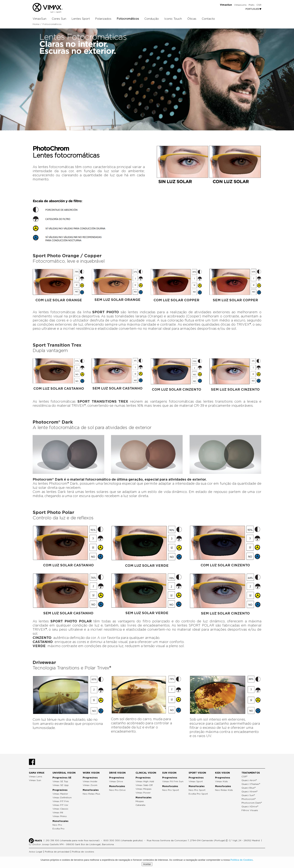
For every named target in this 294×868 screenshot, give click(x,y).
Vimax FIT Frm (61, 801)
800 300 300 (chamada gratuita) (123, 840)
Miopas (140, 801)
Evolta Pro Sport (198, 794)
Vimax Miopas (144, 789)
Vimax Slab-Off (144, 785)
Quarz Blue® (249, 788)
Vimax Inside (90, 781)
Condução (152, 19)
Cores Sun (59, 19)
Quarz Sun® (248, 795)
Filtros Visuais (250, 810)
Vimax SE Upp (61, 785)
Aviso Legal (36, 852)
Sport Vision (197, 773)
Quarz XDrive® (250, 807)
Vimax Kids (221, 781)
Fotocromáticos (128, 19)
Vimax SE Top (60, 781)
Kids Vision (222, 773)
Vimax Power (143, 793)
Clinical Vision (146, 773)
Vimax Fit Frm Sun (173, 781)
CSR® (244, 777)
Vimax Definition (62, 798)
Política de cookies (83, 852)
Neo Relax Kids (224, 790)
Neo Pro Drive (117, 790)
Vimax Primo (60, 816)
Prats (252, 5)
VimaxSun (39, 19)
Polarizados (103, 19)
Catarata (140, 805)
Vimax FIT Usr (60, 805)
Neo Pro (57, 825)
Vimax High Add (145, 781)
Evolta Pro (58, 829)
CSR (259, 5)
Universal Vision (64, 773)
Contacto (208, 19)
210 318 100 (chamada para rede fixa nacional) (73, 840)
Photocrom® (249, 799)
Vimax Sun (35, 780)
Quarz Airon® (249, 780)
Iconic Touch (173, 19)
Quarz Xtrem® (249, 792)
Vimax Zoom (90, 785)
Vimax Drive (116, 781)
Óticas (192, 19)
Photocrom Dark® (252, 803)
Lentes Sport (81, 19)
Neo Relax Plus (91, 794)
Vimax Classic (60, 809)
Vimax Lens (36, 777)
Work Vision (91, 773)
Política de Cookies (242, 860)
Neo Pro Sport (171, 790)
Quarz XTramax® (251, 784)
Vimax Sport (196, 781)
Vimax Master (60, 794)
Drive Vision (117, 773)
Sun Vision (169, 773)
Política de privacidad (57, 852)
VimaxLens (240, 5)
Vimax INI (58, 813)
